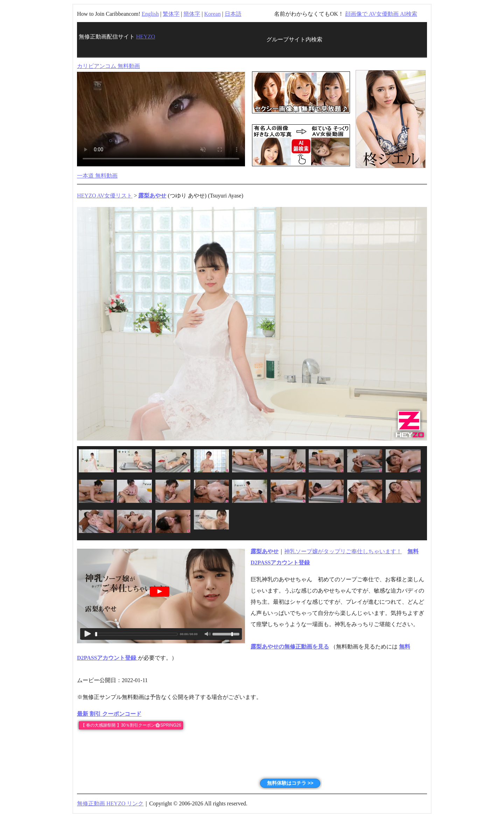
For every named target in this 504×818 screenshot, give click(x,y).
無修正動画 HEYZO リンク (110, 803)
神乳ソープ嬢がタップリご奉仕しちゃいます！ (343, 551)
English (150, 14)
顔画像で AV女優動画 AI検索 (381, 14)
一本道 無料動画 (97, 176)
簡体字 (192, 14)
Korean (212, 14)
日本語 (233, 14)
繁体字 (171, 14)
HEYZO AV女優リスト (105, 196)
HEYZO (146, 37)
